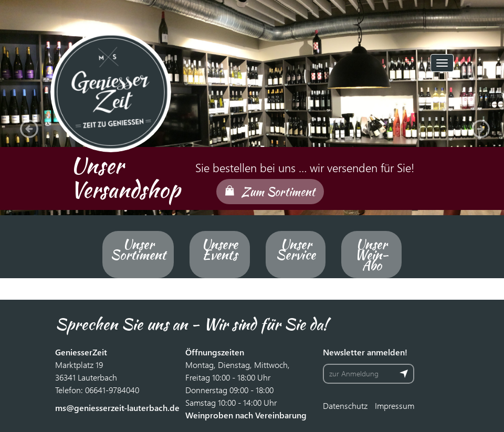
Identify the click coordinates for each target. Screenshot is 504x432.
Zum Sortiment (278, 192)
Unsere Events (220, 249)
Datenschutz (345, 405)
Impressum (395, 405)
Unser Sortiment (138, 249)
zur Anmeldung (354, 373)
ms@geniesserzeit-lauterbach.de (117, 408)
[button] (26, 126)
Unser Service (296, 249)
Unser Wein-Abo (371, 255)
